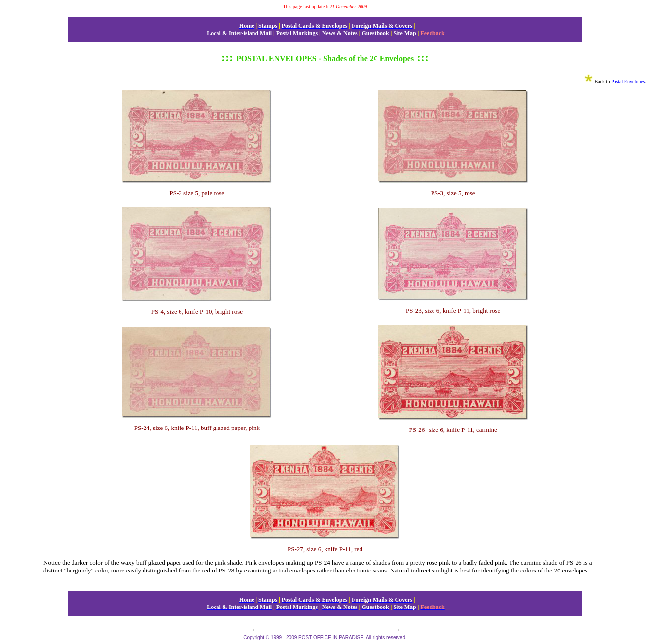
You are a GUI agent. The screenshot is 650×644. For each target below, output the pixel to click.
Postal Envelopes (628, 82)
